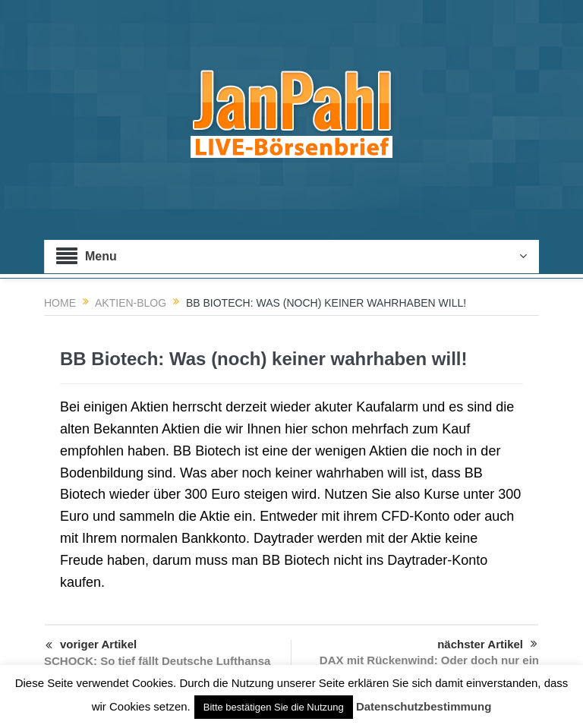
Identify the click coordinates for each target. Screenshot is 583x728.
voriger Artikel (91, 646)
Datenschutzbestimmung (424, 706)
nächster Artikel (487, 644)
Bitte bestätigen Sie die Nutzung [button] (274, 707)
